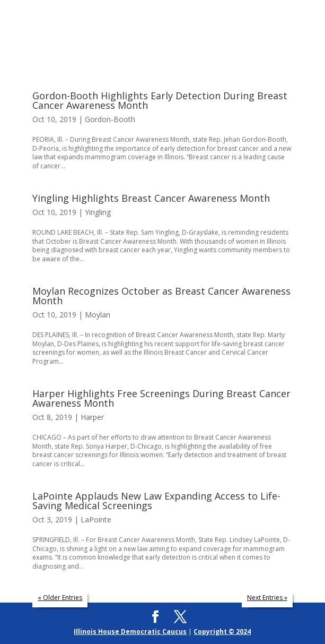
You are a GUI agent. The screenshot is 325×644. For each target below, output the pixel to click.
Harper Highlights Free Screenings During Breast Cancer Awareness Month (161, 398)
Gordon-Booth (110, 119)
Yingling (98, 212)
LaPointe (96, 520)
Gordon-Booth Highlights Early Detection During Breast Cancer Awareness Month (160, 100)
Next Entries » (267, 598)
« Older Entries (60, 598)
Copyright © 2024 (222, 632)
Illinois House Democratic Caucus (130, 632)
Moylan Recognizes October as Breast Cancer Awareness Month (161, 296)
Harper (92, 417)
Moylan (98, 315)
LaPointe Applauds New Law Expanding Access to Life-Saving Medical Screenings (156, 501)
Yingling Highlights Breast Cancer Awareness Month (151, 198)
